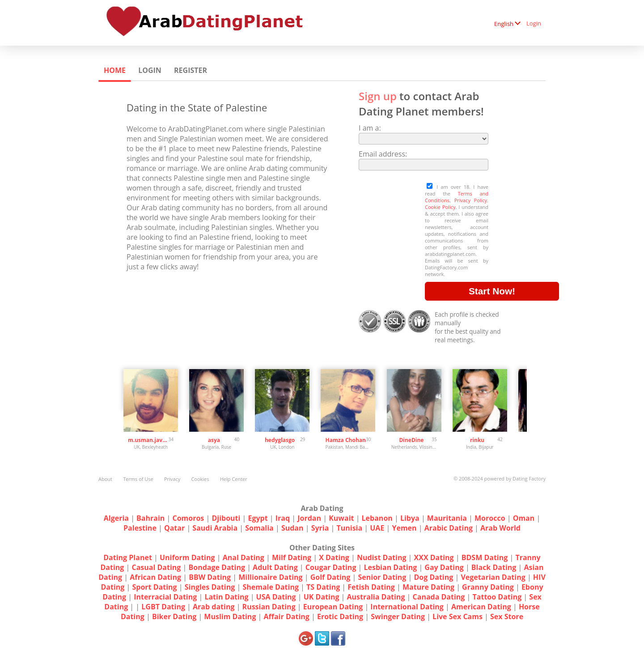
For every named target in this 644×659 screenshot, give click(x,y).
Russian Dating (269, 607)
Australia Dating (376, 597)
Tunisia (349, 528)
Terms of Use (138, 479)
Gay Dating (444, 567)
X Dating (334, 557)
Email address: (383, 154)
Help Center (234, 479)
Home (115, 70)
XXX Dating (434, 557)
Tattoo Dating (497, 597)
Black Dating (494, 567)
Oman (524, 518)
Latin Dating (226, 597)
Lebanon (377, 518)
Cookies (200, 479)
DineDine (411, 440)
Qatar (174, 528)
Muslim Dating (230, 616)
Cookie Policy (440, 207)
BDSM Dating (486, 557)
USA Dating (276, 597)
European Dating (333, 607)
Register (191, 70)
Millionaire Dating (270, 577)
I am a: (370, 128)
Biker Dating (174, 616)
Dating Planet (128, 557)
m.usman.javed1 (148, 440)
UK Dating (322, 597)
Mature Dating (428, 587)
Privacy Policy (471, 200)
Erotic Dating (340, 616)
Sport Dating (154, 587)
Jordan (309, 518)
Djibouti (226, 518)
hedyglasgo (280, 440)
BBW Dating (210, 577)
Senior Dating (382, 577)
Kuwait (341, 518)
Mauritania (447, 518)
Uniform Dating (187, 557)
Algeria (116, 518)
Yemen (404, 528)
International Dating (407, 607)
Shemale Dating (271, 587)
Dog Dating (433, 577)
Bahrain (150, 518)
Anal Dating (244, 557)
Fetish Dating (371, 587)
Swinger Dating (398, 616)
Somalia (259, 528)
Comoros (188, 518)
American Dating (481, 607)
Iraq (283, 518)
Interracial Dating (165, 597)
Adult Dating (275, 567)
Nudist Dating (381, 557)
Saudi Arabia (215, 528)
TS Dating (323, 587)
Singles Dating (210, 587)
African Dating (155, 577)
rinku (477, 440)
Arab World (500, 528)
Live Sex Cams (458, 616)
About (105, 479)
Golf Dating (330, 577)
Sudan (292, 528)
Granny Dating (488, 587)
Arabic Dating (449, 528)
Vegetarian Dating (493, 577)
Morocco (490, 518)
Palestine (140, 528)
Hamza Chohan (346, 440)
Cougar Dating (331, 567)
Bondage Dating (217, 567)
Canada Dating (439, 597)
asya (214, 440)
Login (534, 23)
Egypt (258, 518)
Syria (320, 528)
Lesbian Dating (391, 567)
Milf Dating (292, 557)
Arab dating (214, 607)
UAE (377, 528)
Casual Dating (156, 567)
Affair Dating (287, 616)
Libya (410, 518)
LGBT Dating (163, 607)
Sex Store (507, 616)
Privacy (172, 479)
